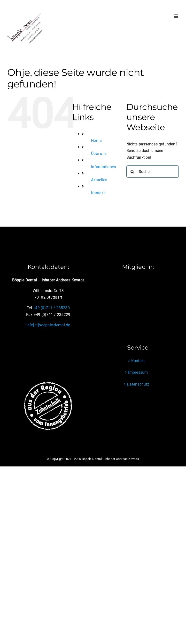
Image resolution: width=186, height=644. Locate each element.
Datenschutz (138, 384)
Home (96, 140)
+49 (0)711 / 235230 (51, 308)
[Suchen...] (153, 172)
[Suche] (132, 172)
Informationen (104, 167)
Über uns (99, 154)
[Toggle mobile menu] (176, 16)
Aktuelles (99, 180)
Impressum (138, 372)
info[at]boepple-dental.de (48, 325)
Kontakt (98, 193)
